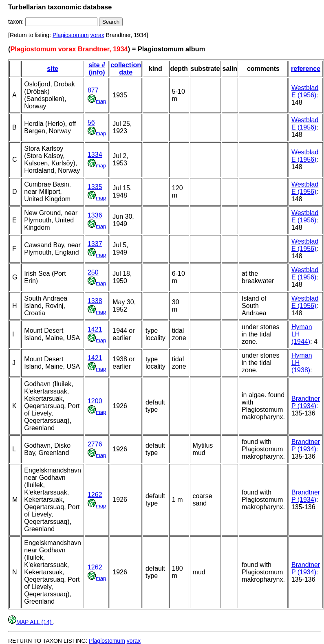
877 (93, 90)
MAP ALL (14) (31, 622)
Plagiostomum (71, 35)
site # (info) (97, 69)
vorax (97, 35)
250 (93, 272)
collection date (126, 69)
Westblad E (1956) (305, 91)
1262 (95, 495)
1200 (95, 401)
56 (91, 122)
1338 (95, 301)
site (53, 69)
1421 (95, 329)
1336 (95, 215)
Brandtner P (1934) (306, 402)
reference (306, 69)
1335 (95, 187)
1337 (95, 244)
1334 (95, 155)
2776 (95, 444)
